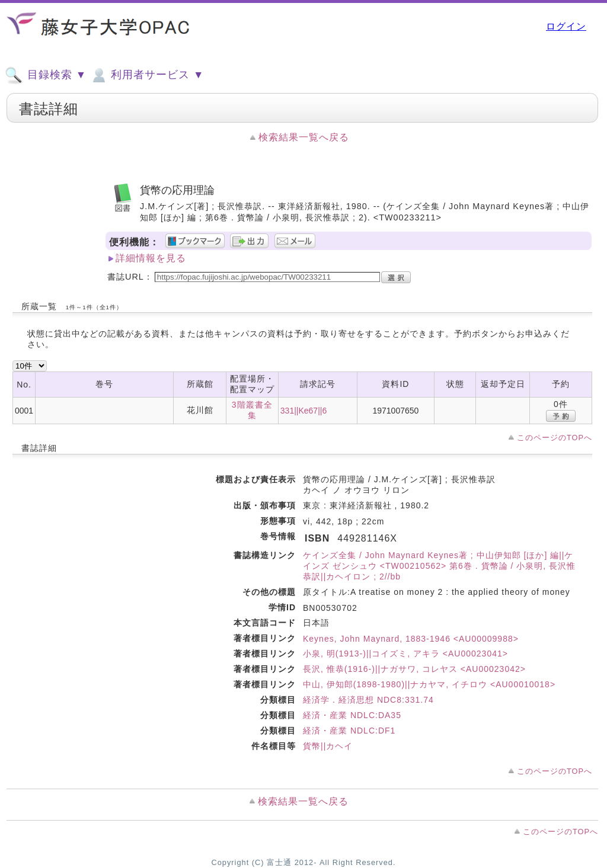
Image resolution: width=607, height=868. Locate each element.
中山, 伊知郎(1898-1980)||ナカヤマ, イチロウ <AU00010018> (429, 684)
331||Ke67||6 (303, 411)
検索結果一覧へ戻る (304, 137)
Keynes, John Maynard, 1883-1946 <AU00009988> (411, 639)
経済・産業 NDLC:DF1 (349, 731)
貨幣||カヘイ (328, 746)
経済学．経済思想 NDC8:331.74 (368, 700)
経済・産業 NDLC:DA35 (352, 715)
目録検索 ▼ (46, 75)
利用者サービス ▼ (147, 75)
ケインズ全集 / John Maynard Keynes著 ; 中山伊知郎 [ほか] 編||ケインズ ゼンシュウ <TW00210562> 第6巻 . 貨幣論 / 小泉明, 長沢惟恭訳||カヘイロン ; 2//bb (439, 566)
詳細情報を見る (151, 258)
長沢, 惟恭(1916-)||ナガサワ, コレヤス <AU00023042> (414, 669)
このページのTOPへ (555, 438)
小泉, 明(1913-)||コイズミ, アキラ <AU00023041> (405, 654)
